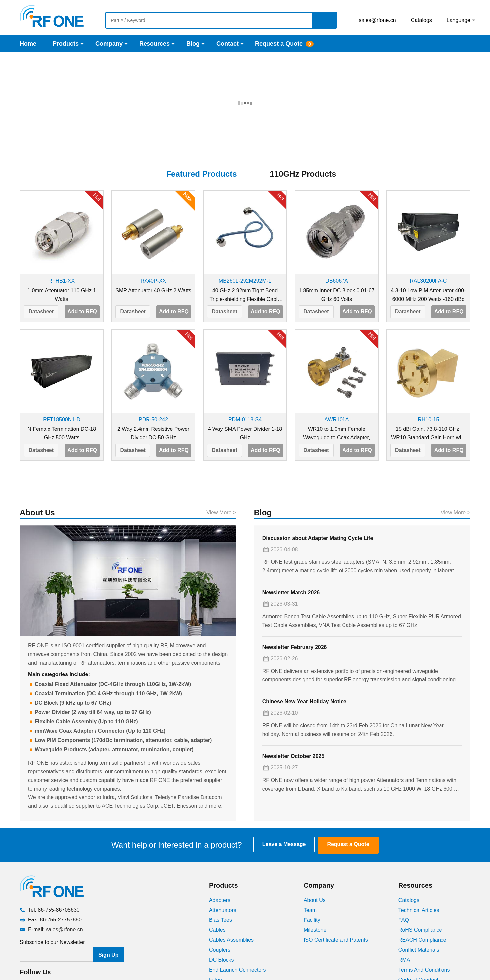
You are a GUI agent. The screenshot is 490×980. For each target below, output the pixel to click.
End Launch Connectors (238, 921)
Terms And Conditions (424, 921)
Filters (216, 931)
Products (66, 44)
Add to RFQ (82, 263)
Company (109, 44)
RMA (404, 911)
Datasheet (41, 263)
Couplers (220, 901)
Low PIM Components (235, 941)
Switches (220, 971)
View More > (221, 591)
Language (459, 20)
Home (28, 44)
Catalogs (421, 20)
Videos (406, 941)
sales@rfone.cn (377, 20)
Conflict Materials (419, 901)
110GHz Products (303, 125)
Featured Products (201, 125)
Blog (193, 44)
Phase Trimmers (228, 961)
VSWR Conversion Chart (428, 951)
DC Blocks (221, 911)
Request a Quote (279, 44)
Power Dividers (227, 951)
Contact (227, 44)
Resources (154, 44)
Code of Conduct (418, 931)
